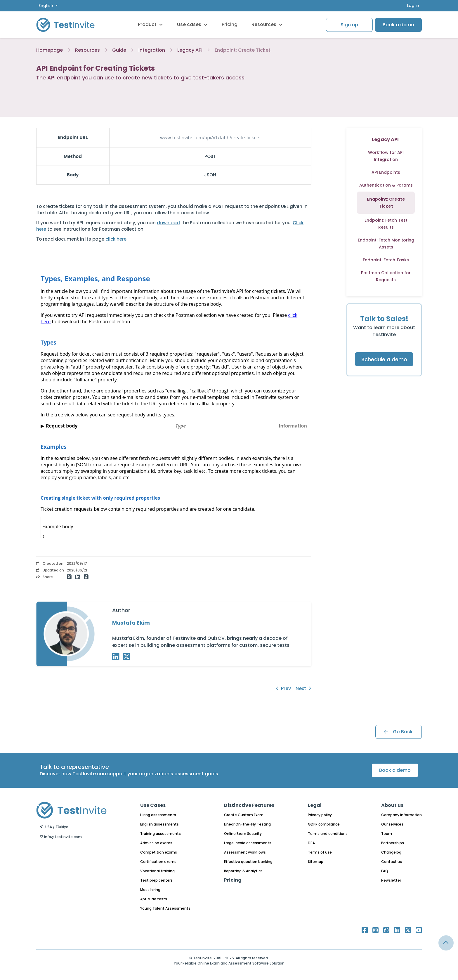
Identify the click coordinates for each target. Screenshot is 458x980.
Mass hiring (150, 890)
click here (116, 239)
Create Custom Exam (244, 815)
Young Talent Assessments (165, 908)
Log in (413, 6)
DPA (311, 843)
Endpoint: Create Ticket (243, 50)
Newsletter (391, 880)
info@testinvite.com (61, 837)
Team (387, 834)
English (46, 6)
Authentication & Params (386, 185)
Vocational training (157, 871)
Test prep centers (156, 880)
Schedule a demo (384, 359)
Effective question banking (248, 862)
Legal (315, 805)
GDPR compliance (324, 824)
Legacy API (190, 50)
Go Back (398, 732)
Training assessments (161, 834)
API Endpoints (386, 172)
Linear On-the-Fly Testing (247, 824)
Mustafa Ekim (131, 623)
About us (392, 805)
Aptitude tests (154, 899)
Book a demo (398, 25)
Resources (267, 24)
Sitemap (316, 862)
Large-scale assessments (248, 843)
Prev (283, 688)
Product (150, 24)
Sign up (349, 25)
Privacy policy (320, 815)
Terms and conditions (328, 834)
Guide (119, 50)
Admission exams (156, 843)
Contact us (392, 862)
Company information (401, 815)
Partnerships (393, 843)
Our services (392, 824)
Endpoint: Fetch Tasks (386, 260)
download (168, 223)
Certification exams (158, 862)
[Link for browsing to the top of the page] (446, 943)
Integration (152, 50)
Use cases (192, 24)
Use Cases (153, 805)
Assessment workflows (245, 852)
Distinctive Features (249, 805)
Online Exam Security (243, 834)
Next (303, 688)
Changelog (391, 852)
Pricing (230, 24)
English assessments (159, 824)
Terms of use (320, 852)
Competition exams (159, 852)
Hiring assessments (158, 815)
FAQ (385, 871)
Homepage (50, 50)
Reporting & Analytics (243, 871)
